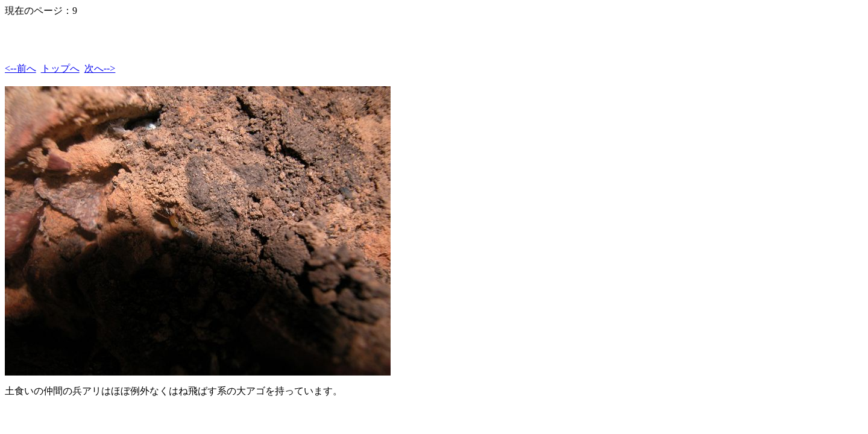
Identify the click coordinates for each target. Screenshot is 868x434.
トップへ (60, 68)
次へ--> (100, 68)
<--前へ (20, 68)
